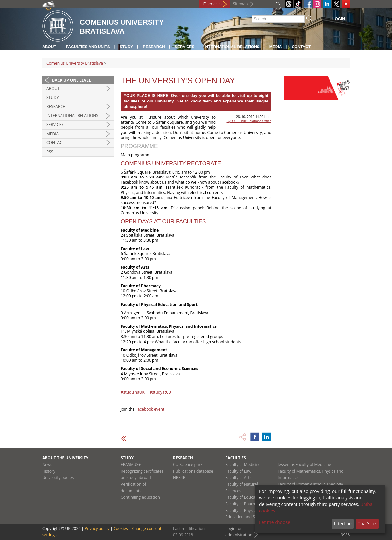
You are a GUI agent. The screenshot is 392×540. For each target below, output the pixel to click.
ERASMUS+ (131, 465)
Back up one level (71, 80)
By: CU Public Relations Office (249, 121)
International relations (232, 47)
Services (185, 47)
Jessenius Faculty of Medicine (304, 465)
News (47, 465)
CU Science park (188, 465)
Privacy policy (97, 528)
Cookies (121, 528)
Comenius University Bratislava (75, 63)
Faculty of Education (244, 497)
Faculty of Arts (238, 478)
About (49, 47)
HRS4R (179, 478)
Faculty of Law (238, 471)
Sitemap (241, 4)
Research (154, 47)
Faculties (236, 458)
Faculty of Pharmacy (244, 504)
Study (126, 47)
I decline (343, 523)
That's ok (367, 523)
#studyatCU (161, 392)
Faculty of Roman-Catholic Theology (310, 484)
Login (339, 19)
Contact (301, 47)
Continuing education (140, 497)
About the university (65, 458)
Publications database (193, 471)
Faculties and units (88, 47)
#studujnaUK (133, 392)
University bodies (58, 478)
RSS (50, 152)
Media (276, 47)
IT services (212, 4)
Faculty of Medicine (243, 465)
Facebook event (150, 409)
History (49, 471)
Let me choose (275, 522)
